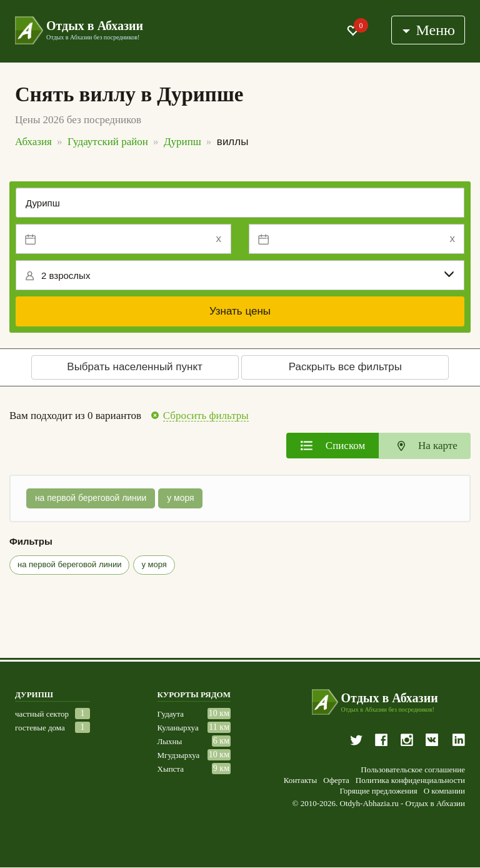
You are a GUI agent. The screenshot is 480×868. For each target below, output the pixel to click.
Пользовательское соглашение (413, 770)
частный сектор (42, 714)
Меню (429, 30)
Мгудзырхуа (179, 755)
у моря (181, 498)
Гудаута (171, 714)
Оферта (336, 780)
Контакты (301, 780)
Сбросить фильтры (206, 416)
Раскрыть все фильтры (345, 367)
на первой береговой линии (91, 498)
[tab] (332, 446)
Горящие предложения (378, 791)
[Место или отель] (240, 203)
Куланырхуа (178, 728)
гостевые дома (40, 728)
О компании (444, 791)
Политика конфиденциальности (410, 780)
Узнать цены (240, 311)
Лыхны (170, 741)
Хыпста (171, 769)
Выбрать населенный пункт (135, 367)
